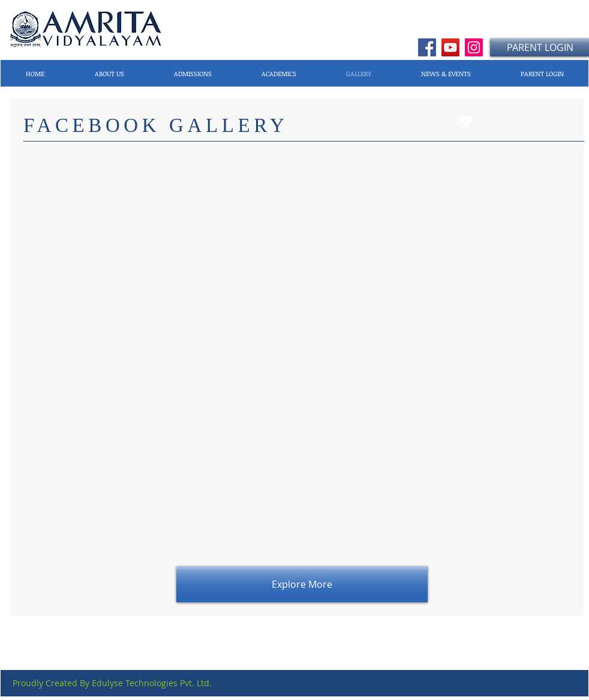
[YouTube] (450, 47)
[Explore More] (302, 584)
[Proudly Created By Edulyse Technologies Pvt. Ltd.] (112, 683)
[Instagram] (474, 47)
